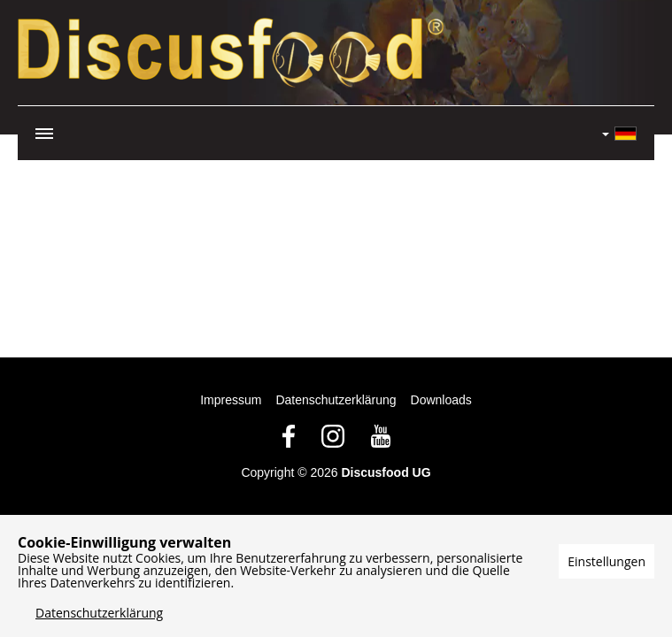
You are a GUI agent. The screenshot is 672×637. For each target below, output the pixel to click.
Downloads (441, 400)
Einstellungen (606, 561)
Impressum (231, 400)
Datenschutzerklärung (336, 400)
